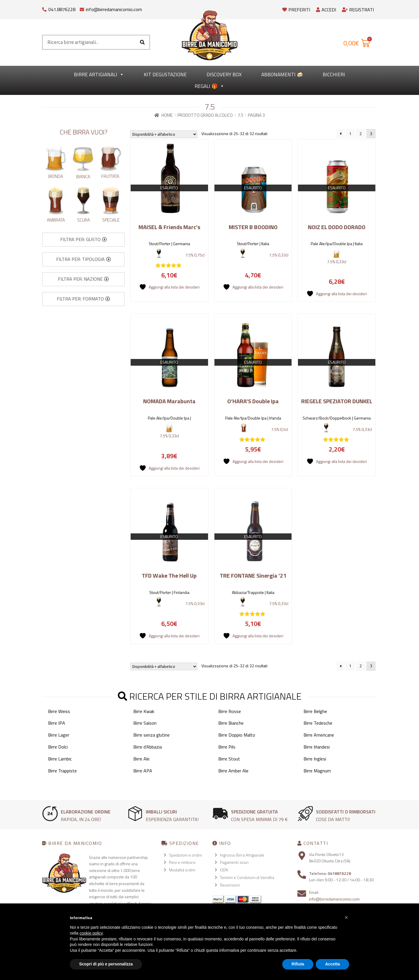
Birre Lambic (60, 759)
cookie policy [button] (91, 933)
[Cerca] (142, 42)
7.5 (240, 115)
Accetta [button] (332, 964)
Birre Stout (229, 759)
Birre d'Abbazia (148, 747)
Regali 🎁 (210, 86)
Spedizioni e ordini (185, 855)
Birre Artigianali (99, 75)
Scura (84, 220)
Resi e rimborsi (182, 862)
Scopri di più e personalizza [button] (106, 964)
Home (167, 115)
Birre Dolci (58, 747)
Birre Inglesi (315, 759)
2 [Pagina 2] (361, 133)
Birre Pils (227, 747)
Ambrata (56, 220)
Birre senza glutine (151, 735)
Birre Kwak (144, 711)
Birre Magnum (317, 771)
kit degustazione (165, 75)
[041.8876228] (44, 8)
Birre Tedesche (318, 723)
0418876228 (339, 873)
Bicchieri (334, 75)
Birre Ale (141, 759)
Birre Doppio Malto (237, 735)
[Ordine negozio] (164, 134)
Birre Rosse (230, 711)
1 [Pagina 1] (350, 133)
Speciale (111, 220)
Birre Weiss (59, 711)
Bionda (56, 176)
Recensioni (230, 885)
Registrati (358, 10)
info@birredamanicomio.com (114, 9)
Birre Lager (59, 735)
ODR (224, 870)
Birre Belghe (315, 711)
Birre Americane (319, 735)
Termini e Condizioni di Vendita (247, 877)
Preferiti (296, 10)
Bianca (83, 177)
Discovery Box (224, 75)
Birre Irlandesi (317, 747)
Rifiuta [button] (298, 964)
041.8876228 (62, 9)
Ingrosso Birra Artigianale (242, 855)
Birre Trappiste (62, 771)
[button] (84, 240)
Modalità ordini (182, 870)
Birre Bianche (231, 723)
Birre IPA (57, 723)
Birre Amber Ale (233, 771)
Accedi (326, 10)
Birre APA (143, 771)
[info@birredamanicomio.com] (82, 8)
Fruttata (110, 176)
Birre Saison (145, 723)
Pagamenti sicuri (234, 862)
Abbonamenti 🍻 (282, 75)
